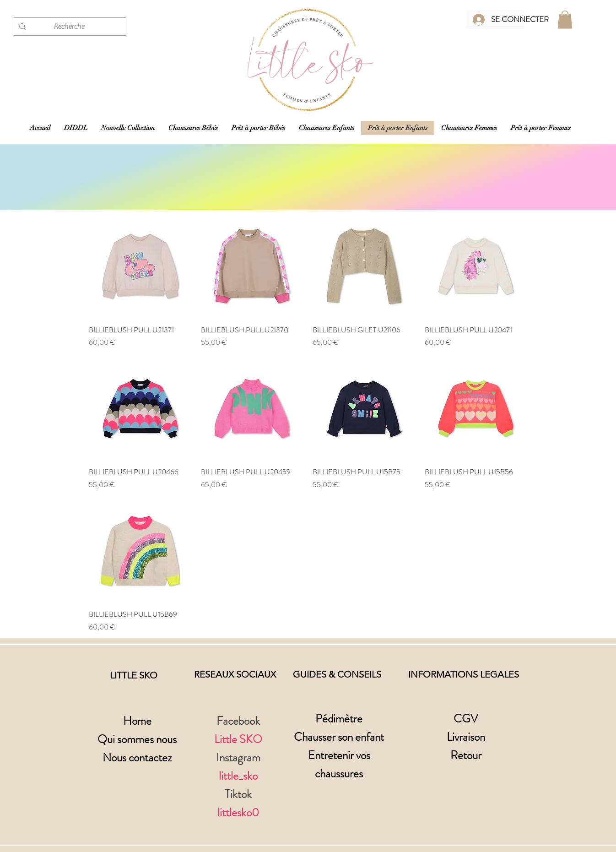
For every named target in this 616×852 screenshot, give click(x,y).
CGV (466, 719)
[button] (565, 19)
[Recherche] (69, 27)
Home (137, 721)
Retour (466, 755)
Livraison (466, 737)
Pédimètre (339, 719)
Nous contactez (137, 758)
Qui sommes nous (137, 739)
